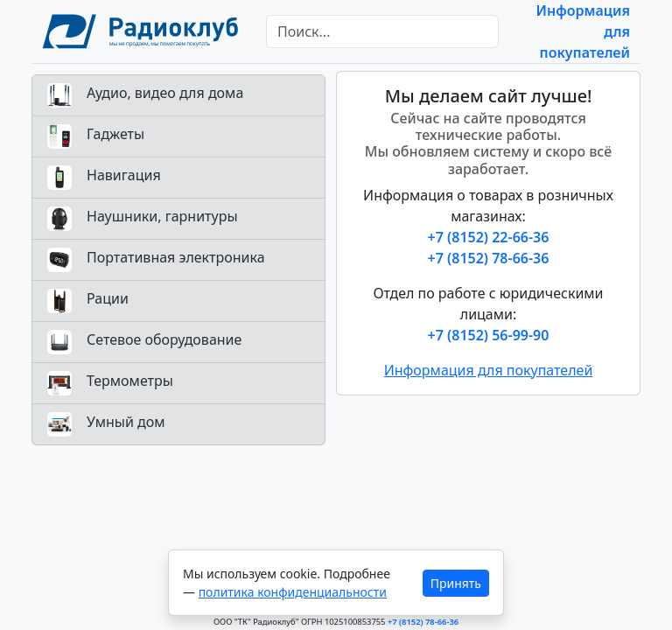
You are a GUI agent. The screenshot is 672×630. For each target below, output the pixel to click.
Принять (456, 583)
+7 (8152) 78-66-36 (489, 258)
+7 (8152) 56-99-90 (489, 335)
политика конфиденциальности (293, 592)
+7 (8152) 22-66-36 (489, 237)
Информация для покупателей (489, 370)
